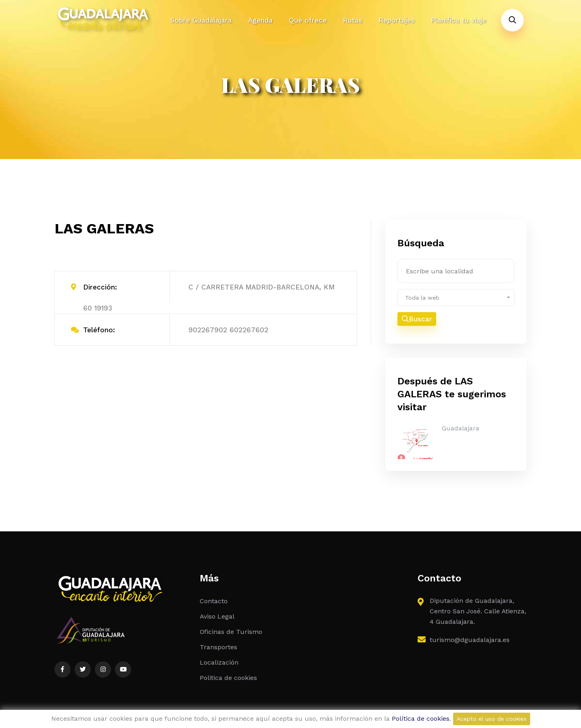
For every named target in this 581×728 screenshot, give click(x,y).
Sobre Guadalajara (201, 20)
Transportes (218, 647)
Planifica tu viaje (459, 20)
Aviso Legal (217, 616)
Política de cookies (421, 719)
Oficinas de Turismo (231, 632)
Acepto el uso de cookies (492, 719)
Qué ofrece (308, 20)
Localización (219, 662)
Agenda (260, 20)
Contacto (214, 601)
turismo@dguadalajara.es (470, 640)
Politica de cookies (228, 678)
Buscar (417, 319)
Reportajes (397, 20)
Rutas (353, 20)
